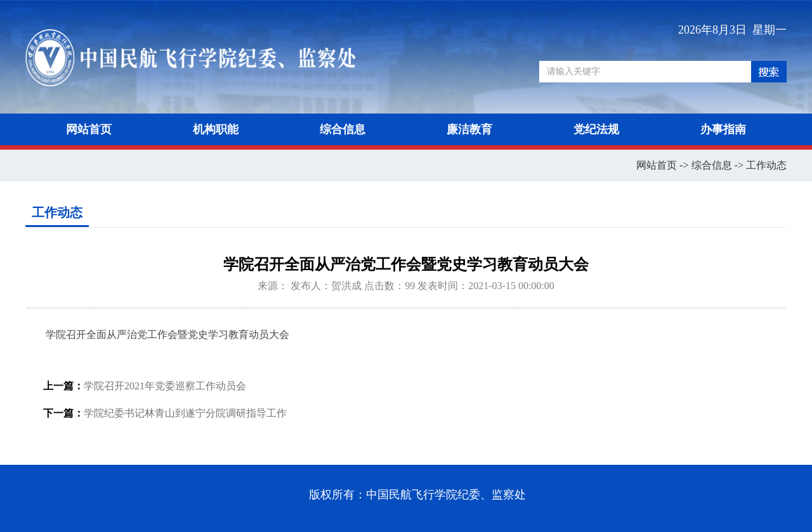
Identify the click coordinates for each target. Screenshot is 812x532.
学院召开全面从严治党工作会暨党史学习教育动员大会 (167, 334)
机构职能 (216, 129)
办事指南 (723, 129)
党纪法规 (596, 129)
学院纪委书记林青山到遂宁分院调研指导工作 (185, 413)
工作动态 (766, 165)
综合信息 (343, 129)
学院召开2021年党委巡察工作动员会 (165, 386)
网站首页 (89, 129)
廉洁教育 (469, 129)
